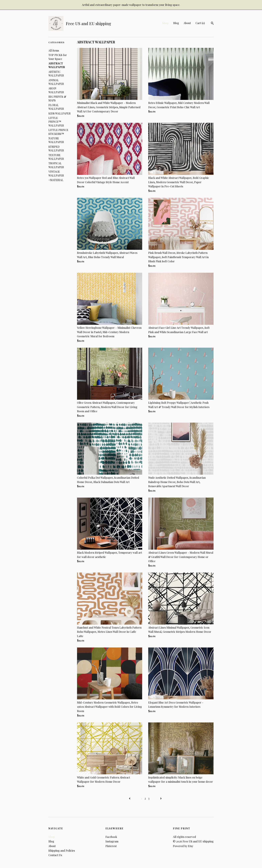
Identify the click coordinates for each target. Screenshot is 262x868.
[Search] (212, 24)
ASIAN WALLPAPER (56, 90)
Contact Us (55, 855)
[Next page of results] (161, 798)
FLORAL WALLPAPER (56, 107)
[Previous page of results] (130, 798)
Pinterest (111, 846)
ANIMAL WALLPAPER (56, 82)
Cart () (200, 23)
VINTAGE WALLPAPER (56, 173)
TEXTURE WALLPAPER (56, 157)
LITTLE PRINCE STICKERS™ (58, 132)
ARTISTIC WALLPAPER (56, 74)
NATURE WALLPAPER (56, 140)
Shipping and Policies (62, 851)
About (187, 23)
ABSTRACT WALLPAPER (57, 65)
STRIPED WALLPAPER (56, 148)
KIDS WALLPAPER (59, 113)
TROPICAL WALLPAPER (56, 165)
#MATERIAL (56, 180)
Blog (176, 23)
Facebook (111, 837)
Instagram (112, 841)
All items (54, 50)
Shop (165, 23)
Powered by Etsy (183, 846)
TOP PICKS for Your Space (58, 57)
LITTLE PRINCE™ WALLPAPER (56, 122)
